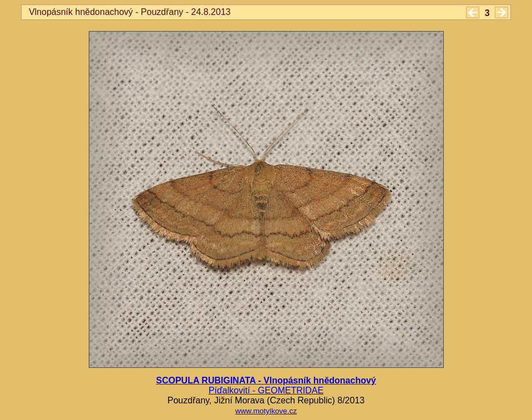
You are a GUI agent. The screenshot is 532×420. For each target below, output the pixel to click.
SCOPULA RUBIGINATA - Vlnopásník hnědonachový (266, 380)
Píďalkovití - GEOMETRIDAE (266, 390)
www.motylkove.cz (266, 411)
